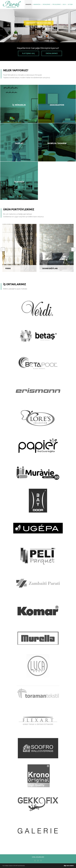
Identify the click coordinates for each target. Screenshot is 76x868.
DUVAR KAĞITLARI (50, 268)
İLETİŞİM (70, 4)
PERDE (8, 268)
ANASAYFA (28, 4)
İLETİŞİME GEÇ (28, 53)
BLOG (64, 4)
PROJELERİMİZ (57, 4)
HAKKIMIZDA (37, 4)
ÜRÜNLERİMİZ (46, 4)
